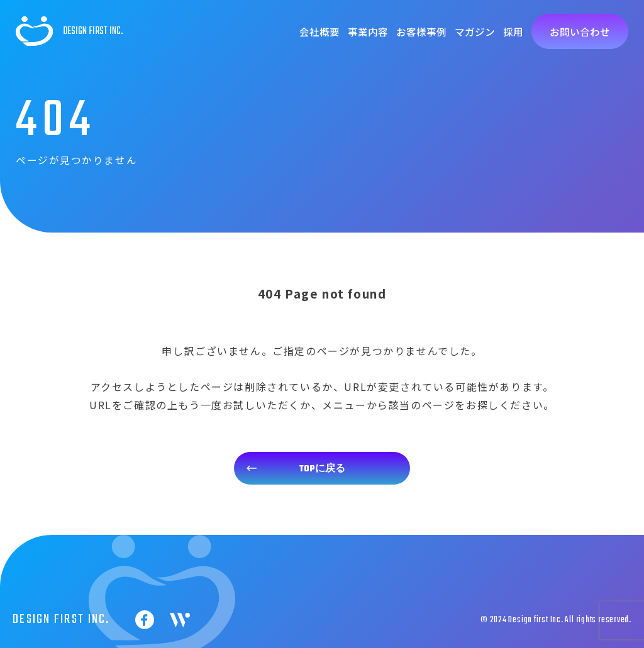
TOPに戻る (322, 469)
